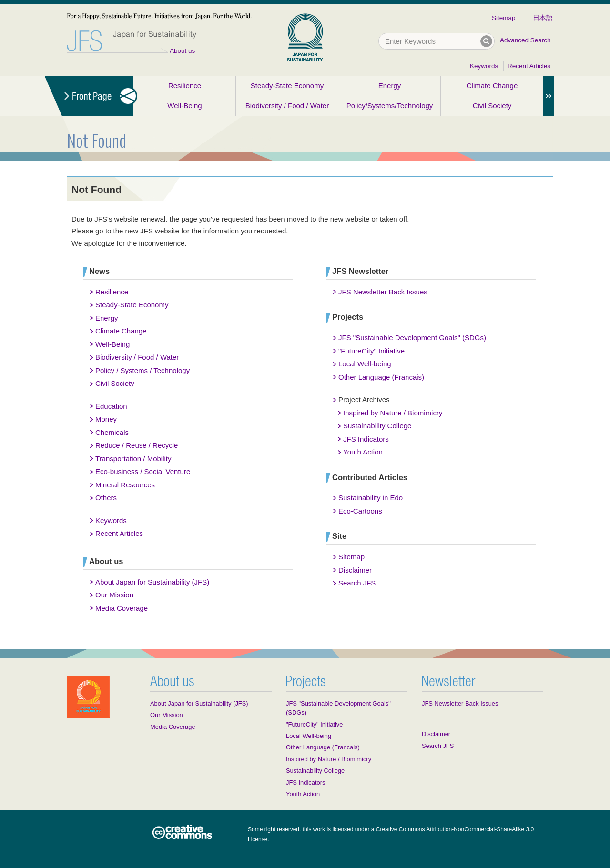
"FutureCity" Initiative (371, 351)
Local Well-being (365, 364)
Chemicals (112, 432)
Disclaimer (355, 570)
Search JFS (357, 583)
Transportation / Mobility (133, 459)
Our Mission (114, 595)
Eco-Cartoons (360, 511)
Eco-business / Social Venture (143, 471)
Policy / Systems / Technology (142, 370)
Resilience (185, 86)
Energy (390, 86)
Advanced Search (525, 40)
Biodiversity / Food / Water (287, 106)
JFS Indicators (366, 439)
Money (106, 419)
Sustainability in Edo (371, 498)
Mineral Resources (125, 485)
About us (182, 51)
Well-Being (184, 106)
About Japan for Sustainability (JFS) (152, 582)
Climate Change (492, 86)
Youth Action (363, 452)
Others (106, 498)
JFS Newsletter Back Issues (383, 292)
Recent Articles (529, 66)
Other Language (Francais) (381, 377)
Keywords (484, 66)
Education (111, 406)
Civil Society (492, 106)
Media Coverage (122, 608)
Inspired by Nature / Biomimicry (393, 413)
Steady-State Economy (287, 86)
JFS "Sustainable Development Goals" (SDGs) (412, 338)
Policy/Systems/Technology (390, 106)
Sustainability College (377, 426)
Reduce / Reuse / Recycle (137, 445)
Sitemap (504, 18)
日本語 (543, 18)
